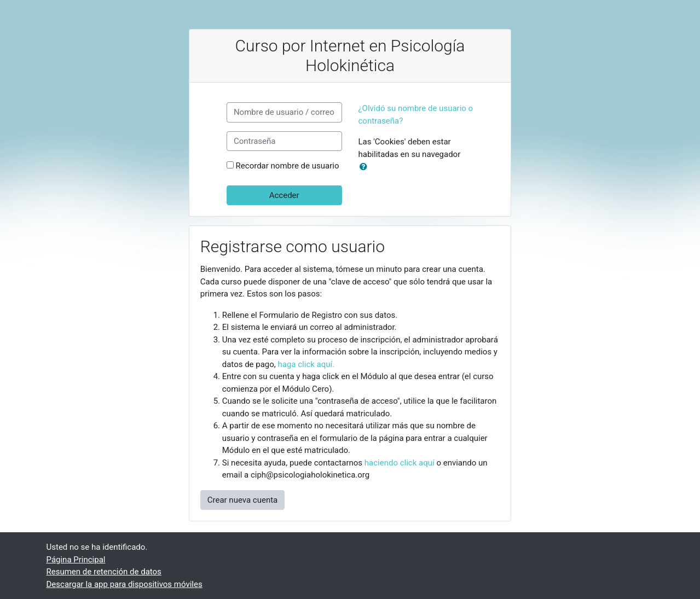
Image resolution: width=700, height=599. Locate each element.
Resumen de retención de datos (104, 572)
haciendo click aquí (400, 463)
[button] (366, 167)
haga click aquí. (306, 364)
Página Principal (76, 560)
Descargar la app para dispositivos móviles (125, 584)
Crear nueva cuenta (243, 500)
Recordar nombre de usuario (288, 166)
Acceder (284, 195)
